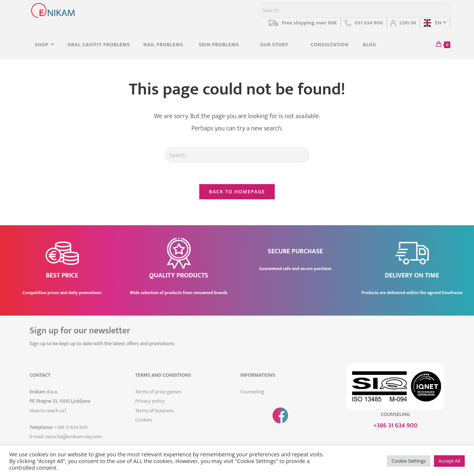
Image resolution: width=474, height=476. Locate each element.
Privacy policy (150, 402)
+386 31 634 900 (71, 428)
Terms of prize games (158, 392)
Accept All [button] (449, 461)
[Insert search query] (354, 10)
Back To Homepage (237, 192)
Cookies (144, 420)
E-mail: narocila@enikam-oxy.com (66, 437)
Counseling (252, 392)
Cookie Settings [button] (409, 461)
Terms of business (154, 411)
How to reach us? (48, 411)
